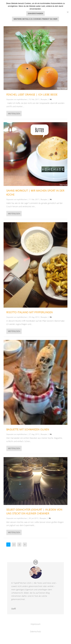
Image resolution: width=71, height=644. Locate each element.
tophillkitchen (22, 99)
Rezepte (44, 99)
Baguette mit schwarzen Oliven (28, 429)
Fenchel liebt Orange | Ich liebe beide (32, 95)
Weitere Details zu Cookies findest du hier (35, 19)
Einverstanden (35, 13)
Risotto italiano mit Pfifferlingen (30, 312)
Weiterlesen (14, 114)
